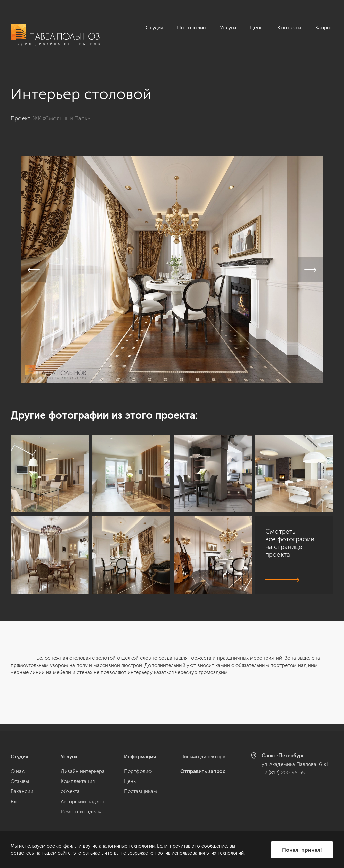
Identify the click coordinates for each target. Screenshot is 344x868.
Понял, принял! (302, 850)
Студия (155, 27)
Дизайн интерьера (83, 771)
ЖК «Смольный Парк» (61, 111)
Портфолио (192, 27)
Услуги (228, 27)
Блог (16, 802)
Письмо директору (203, 757)
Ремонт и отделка (82, 812)
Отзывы (20, 781)
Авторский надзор (83, 802)
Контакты (289, 27)
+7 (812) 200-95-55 (283, 773)
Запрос (324, 27)
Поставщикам (140, 791)
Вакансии (22, 791)
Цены (257, 27)
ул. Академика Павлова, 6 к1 (295, 764)
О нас (18, 771)
